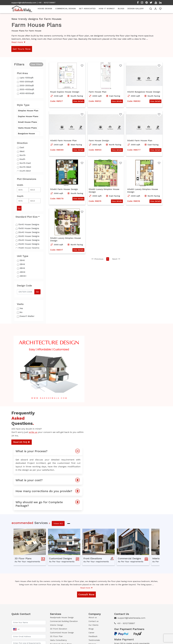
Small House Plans (27, 122)
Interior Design (57, 625)
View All (58, 523)
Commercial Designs (129, 558)
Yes (21, 308)
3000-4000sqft (27, 89)
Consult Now (86, 594)
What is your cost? (49, 480)
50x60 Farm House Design (64, 189)
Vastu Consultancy (58, 640)
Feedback (93, 636)
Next (116, 259)
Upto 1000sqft (26, 78)
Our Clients (93, 625)
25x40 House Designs (29, 240)
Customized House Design (62, 633)
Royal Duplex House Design (65, 92)
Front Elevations (93, 558)
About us (93, 617)
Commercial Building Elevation (64, 621)
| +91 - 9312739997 (46, 3)
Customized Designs (60, 558)
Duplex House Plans (28, 116)
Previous (97, 259)
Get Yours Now (22, 49)
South (22, 159)
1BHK (22, 260)
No (21, 312)
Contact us (94, 621)
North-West (25, 167)
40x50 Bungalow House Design (144, 92)
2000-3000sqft (27, 86)
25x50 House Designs (29, 244)
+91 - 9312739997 (126, 623)
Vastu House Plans (27, 128)
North (23, 155)
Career (91, 633)
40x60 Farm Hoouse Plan (63, 140)
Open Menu (165, 54)
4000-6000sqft (27, 93)
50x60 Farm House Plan (140, 140)
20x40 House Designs (29, 232)
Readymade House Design (62, 617)
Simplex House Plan (28, 111)
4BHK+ (23, 276)
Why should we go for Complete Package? (49, 504)
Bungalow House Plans (26, 135)
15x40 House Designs (29, 224)
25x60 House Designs (29, 248)
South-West (25, 171)
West (22, 151)
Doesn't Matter (27, 316)
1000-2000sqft (26, 82)
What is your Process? (49, 451)
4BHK (22, 272)
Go (37, 292)
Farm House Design (99, 140)
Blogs (91, 629)
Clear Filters (36, 64)
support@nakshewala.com (24, 3)
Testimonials (94, 640)
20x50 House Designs (29, 236)
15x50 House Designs (29, 228)
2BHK (22, 264)
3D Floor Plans (23, 558)
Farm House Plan (98, 92)
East (22, 147)
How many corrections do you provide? (49, 491)
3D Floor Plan (56, 636)
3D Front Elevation (59, 629)
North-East (25, 163)
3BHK (22, 268)
